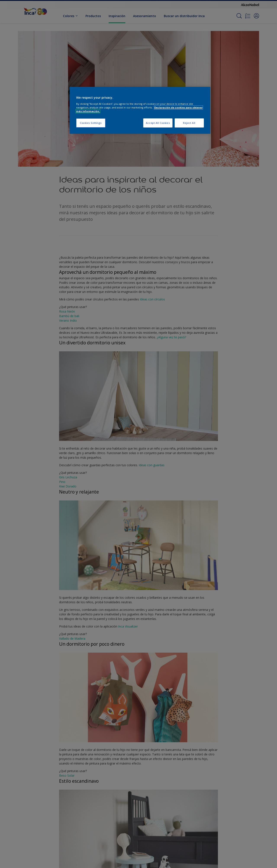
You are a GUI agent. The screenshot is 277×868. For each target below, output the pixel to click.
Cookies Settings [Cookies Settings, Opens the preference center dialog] (91, 123)
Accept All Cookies (158, 123)
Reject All (189, 123)
